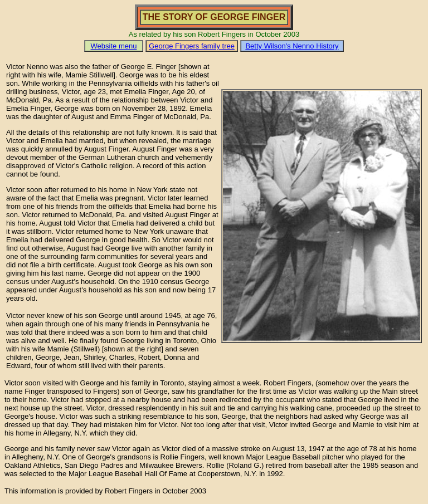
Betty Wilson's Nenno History (292, 46)
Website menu (114, 46)
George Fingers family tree (192, 46)
